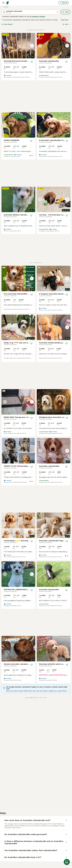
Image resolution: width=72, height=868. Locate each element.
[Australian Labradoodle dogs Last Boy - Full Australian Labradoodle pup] (54, 169)
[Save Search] (67, 862)
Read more (65, 20)
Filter (65, 12)
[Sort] (66, 24)
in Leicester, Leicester (38, 17)
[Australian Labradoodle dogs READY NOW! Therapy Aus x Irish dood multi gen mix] (18, 346)
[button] (18, 46)
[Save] (32, 62)
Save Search (7, 24)
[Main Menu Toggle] (3, 3)
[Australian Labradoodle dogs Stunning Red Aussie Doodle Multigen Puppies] (18, 46)
